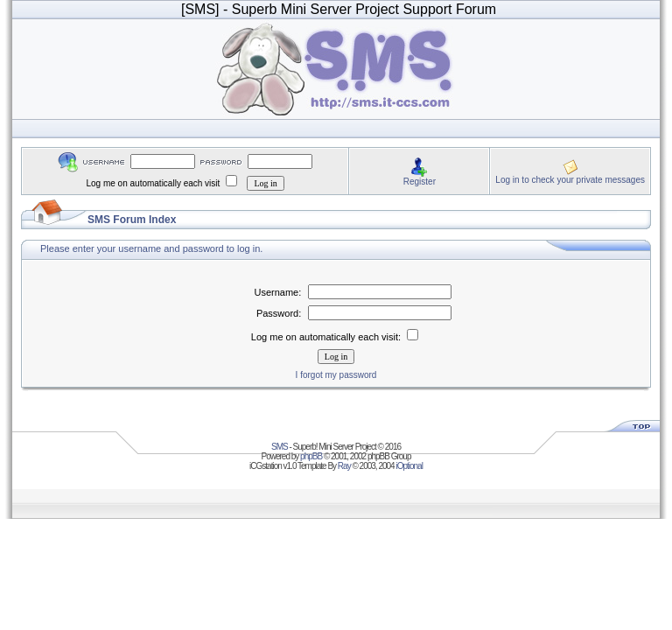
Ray (344, 466)
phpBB (311, 456)
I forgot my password (336, 375)
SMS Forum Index (132, 220)
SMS (280, 447)
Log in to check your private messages (570, 180)
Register (420, 182)
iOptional (409, 466)
